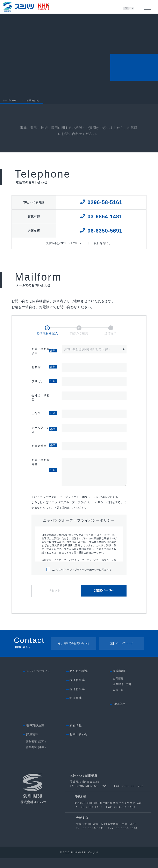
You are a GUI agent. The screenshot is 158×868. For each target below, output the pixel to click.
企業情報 (118, 688)
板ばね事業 (77, 690)
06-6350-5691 (105, 234)
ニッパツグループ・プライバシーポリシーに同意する (79, 580)
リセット (54, 601)
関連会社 (119, 714)
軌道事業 (76, 708)
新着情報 (76, 735)
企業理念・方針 (122, 694)
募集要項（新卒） (37, 751)
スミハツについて (38, 681)
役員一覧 (118, 700)
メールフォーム (122, 653)
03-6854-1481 (105, 220)
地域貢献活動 (35, 735)
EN (133, 8)
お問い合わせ (79, 744)
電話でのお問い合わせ (73, 653)
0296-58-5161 (105, 206)
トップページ (10, 104)
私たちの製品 (79, 681)
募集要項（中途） (37, 757)
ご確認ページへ (104, 600)
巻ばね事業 (77, 699)
